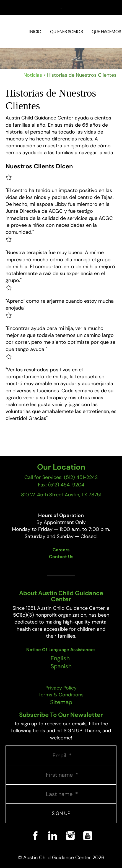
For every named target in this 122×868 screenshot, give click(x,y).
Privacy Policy (61, 688)
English (60, 658)
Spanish (61, 666)
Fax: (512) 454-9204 (61, 485)
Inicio (35, 32)
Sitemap (61, 702)
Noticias (33, 75)
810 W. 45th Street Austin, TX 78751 (61, 495)
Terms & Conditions (61, 695)
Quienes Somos (66, 32)
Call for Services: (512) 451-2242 (61, 477)
